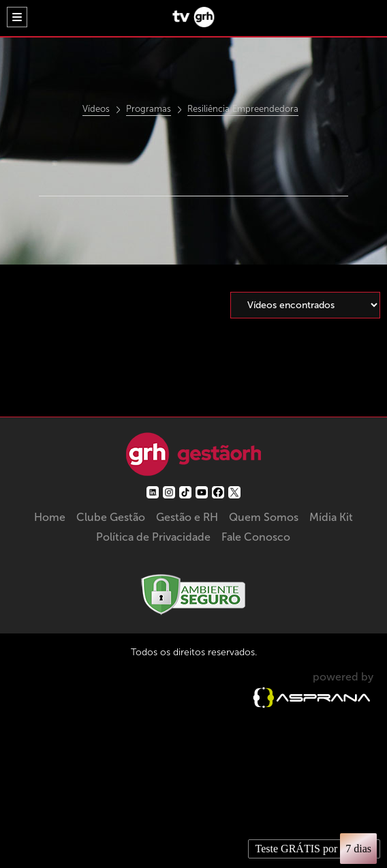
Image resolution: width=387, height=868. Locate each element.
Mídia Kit (331, 517)
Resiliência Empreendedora (243, 109)
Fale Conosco (256, 537)
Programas (149, 109)
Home (50, 517)
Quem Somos (264, 517)
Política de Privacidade (153, 537)
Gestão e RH (187, 517)
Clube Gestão (111, 517)
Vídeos (96, 109)
